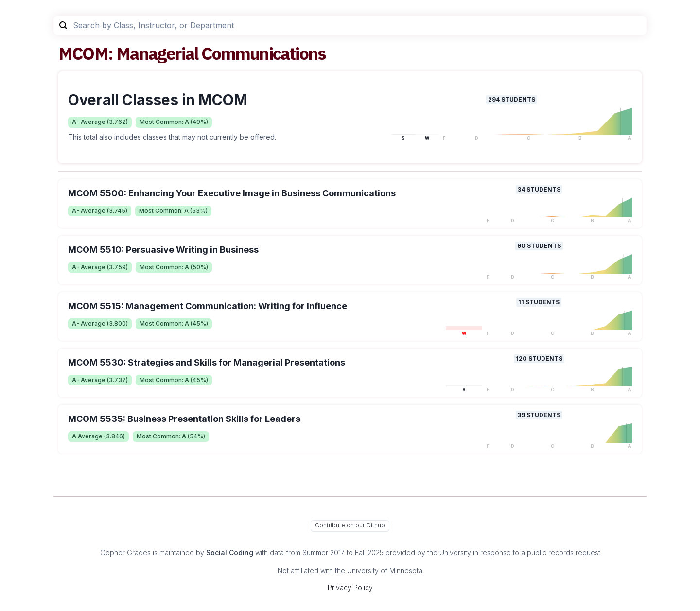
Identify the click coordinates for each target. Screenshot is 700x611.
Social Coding (230, 552)
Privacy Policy (350, 587)
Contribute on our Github (350, 525)
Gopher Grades (125, 552)
